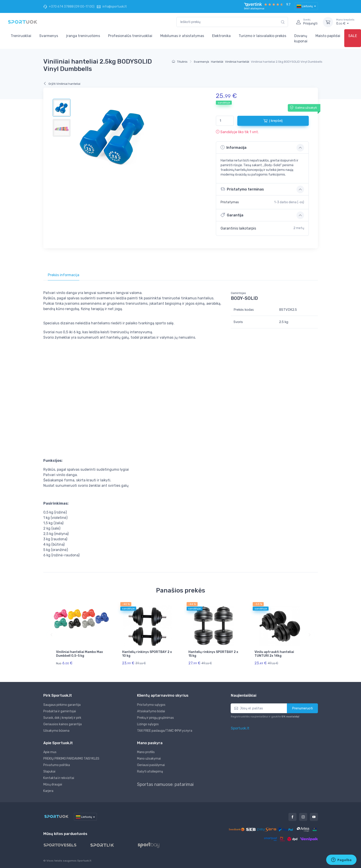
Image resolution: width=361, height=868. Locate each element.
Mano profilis (146, 752)
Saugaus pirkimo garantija (62, 705)
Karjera (48, 791)
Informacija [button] (234, 147)
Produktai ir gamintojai (60, 711)
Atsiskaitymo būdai (151, 711)
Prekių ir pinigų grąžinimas (155, 718)
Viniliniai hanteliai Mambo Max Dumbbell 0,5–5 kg (79, 654)
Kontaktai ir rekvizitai (59, 778)
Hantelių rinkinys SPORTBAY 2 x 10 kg (147, 654)
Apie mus (50, 752)
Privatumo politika (57, 765)
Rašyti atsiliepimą (150, 772)
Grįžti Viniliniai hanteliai (62, 84)
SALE (353, 36)
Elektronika (221, 36)
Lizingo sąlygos (148, 724)
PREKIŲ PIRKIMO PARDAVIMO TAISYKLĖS (71, 759)
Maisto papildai (328, 36)
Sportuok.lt (240, 728)
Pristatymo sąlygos (151, 705)
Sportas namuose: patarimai (165, 784)
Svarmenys (49, 36)
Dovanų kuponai (301, 38)
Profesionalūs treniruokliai (130, 36)
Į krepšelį (273, 121)
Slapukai (49, 772)
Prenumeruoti (302, 708)
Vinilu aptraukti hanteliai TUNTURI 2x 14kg (274, 654)
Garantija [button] (232, 215)
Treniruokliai (21, 36)
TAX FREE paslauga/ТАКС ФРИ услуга (165, 731)
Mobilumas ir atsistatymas (182, 36)
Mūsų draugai (53, 784)
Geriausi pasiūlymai (151, 765)
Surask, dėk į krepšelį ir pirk (62, 718)
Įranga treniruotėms (83, 36)
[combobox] (232, 22)
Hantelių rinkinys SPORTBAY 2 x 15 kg (213, 654)
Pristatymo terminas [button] (242, 189)
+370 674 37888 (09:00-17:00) (69, 7)
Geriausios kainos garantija (63, 724)
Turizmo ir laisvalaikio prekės (262, 36)
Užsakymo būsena (56, 731)
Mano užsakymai (149, 759)
